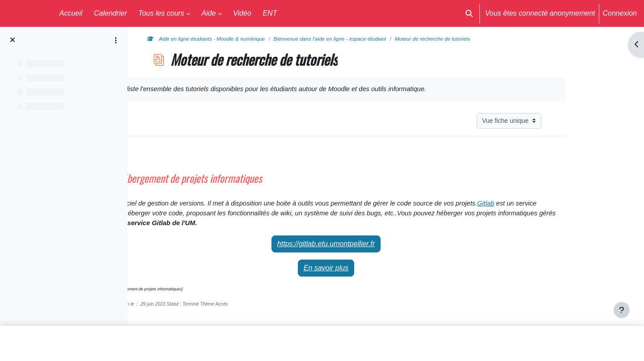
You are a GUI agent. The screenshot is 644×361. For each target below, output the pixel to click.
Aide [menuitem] (209, 13)
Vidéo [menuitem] (242, 13)
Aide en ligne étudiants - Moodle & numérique (264, 39)
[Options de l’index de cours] (116, 40)
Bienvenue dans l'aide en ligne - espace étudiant (398, 39)
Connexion (620, 13)
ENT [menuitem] (270, 13)
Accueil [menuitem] (71, 13)
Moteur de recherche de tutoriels (509, 39)
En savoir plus (379, 273)
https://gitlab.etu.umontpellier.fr (378, 249)
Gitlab (192, 217)
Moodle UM (25, 13)
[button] (469, 13)
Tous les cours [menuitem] (161, 13)
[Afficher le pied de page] (622, 310)
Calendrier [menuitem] (110, 13)
